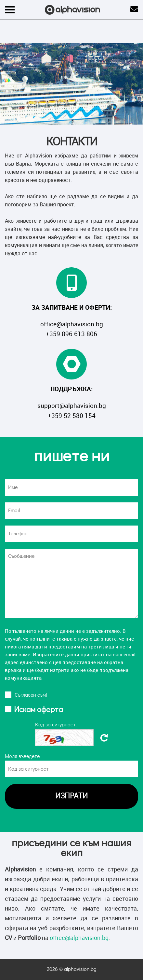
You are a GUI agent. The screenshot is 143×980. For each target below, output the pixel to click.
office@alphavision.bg (72, 324)
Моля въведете (22, 756)
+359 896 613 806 (71, 334)
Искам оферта (38, 710)
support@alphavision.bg (72, 406)
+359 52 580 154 (72, 416)
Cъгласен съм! (31, 695)
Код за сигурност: (56, 725)
